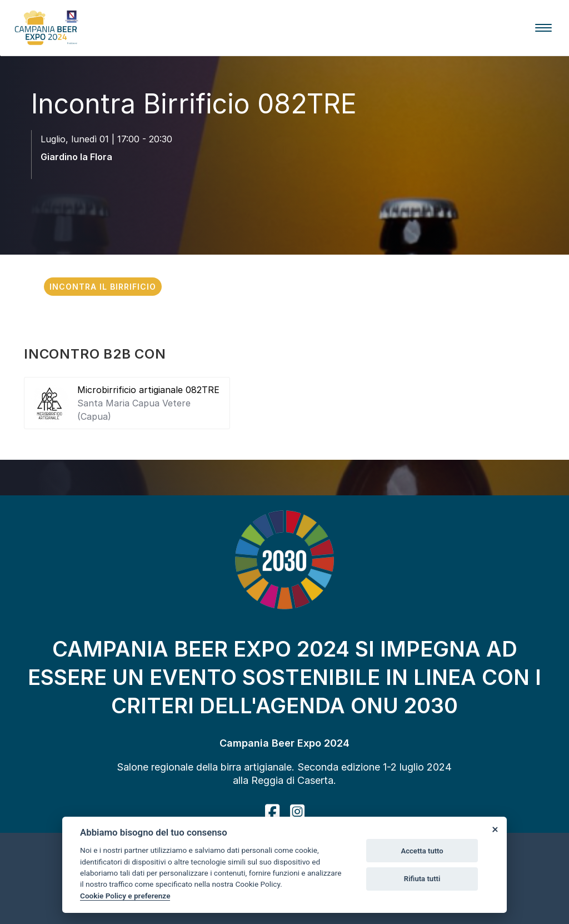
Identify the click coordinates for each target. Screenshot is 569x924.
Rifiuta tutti (422, 879)
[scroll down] (284, 188)
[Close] (495, 829)
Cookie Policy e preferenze (125, 896)
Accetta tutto (422, 851)
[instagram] (297, 812)
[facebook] (272, 812)
